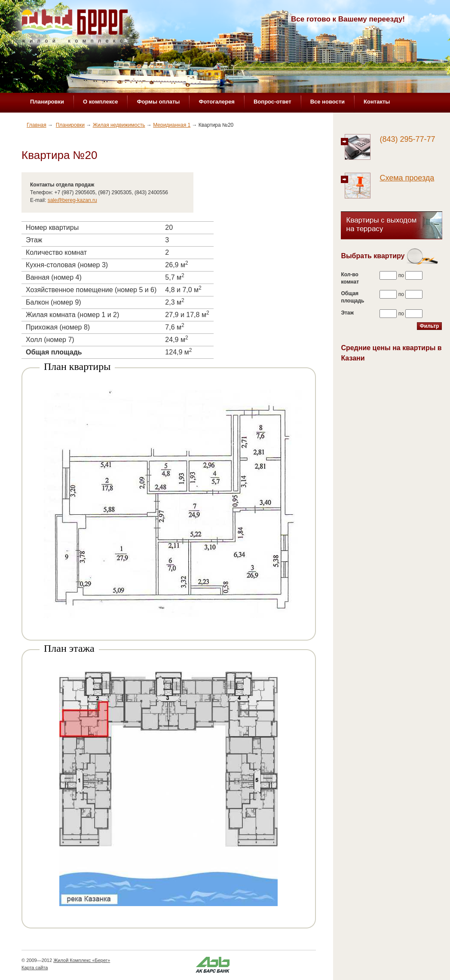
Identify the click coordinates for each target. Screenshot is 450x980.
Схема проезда (407, 178)
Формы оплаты (158, 102)
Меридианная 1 (172, 125)
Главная (37, 125)
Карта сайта (35, 968)
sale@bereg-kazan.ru (72, 200)
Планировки (47, 102)
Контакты (377, 102)
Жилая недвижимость (119, 125)
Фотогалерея (217, 102)
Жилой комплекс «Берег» (76, 29)
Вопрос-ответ (272, 102)
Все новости (328, 102)
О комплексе (100, 102)
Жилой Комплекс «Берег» (82, 960)
